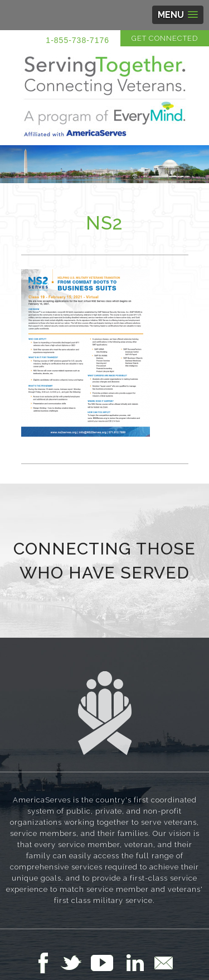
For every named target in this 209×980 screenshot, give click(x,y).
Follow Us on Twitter (76, 963)
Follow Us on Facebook (46, 963)
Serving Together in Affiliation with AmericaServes (105, 96)
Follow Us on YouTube (108, 963)
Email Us (163, 963)
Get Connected (165, 38)
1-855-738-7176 (77, 40)
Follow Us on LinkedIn (138, 963)
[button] (178, 15)
